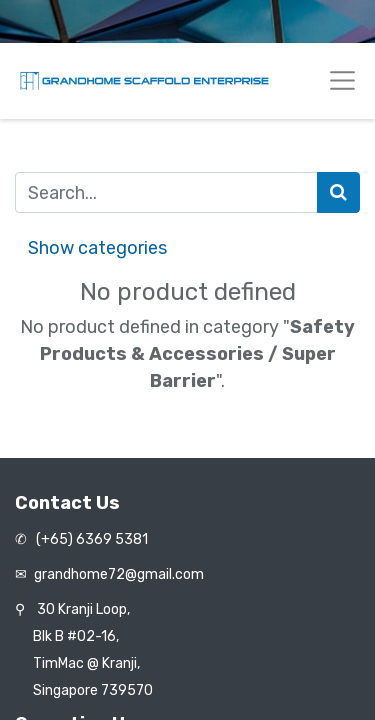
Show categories (97, 248)
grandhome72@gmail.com (119, 574)
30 (83, 609)
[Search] (338, 192)
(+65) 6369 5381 (90, 539)
